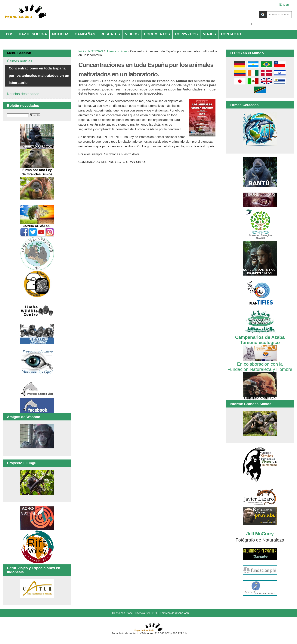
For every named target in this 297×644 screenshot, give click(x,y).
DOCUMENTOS (157, 34)
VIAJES (209, 34)
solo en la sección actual (272, 24)
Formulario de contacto (125, 633)
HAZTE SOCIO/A (33, 34)
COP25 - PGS (186, 34)
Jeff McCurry (260, 534)
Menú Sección (19, 53)
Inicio (82, 51)
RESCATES (110, 34)
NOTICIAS (61, 34)
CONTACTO (231, 34)
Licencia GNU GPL (146, 613)
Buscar (249, 11)
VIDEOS (132, 34)
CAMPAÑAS (85, 34)
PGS (10, 34)
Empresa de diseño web (174, 613)
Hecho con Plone (122, 613)
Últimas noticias (116, 51)
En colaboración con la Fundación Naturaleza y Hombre (260, 364)
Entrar (284, 4)
